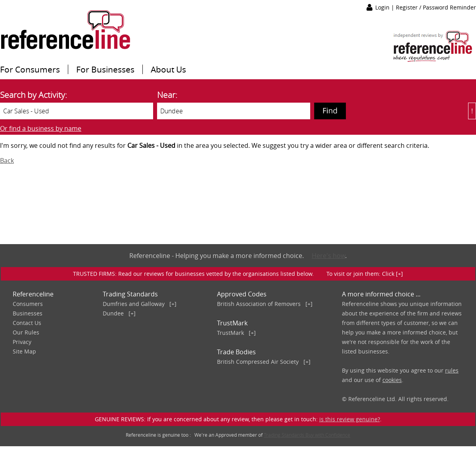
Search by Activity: (34, 95)
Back (7, 160)
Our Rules (26, 332)
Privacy (22, 342)
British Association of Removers (259, 304)
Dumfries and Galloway (134, 304)
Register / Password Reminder (436, 7)
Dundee (113, 313)
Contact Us (27, 323)
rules (452, 370)
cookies (392, 380)
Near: (167, 95)
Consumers (28, 304)
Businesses (28, 313)
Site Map (24, 351)
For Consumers (30, 69)
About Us (168, 69)
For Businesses (105, 69)
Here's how (328, 256)
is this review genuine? (350, 419)
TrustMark (230, 333)
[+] (173, 304)
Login (383, 7)
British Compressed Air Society (258, 362)
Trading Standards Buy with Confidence (307, 435)
